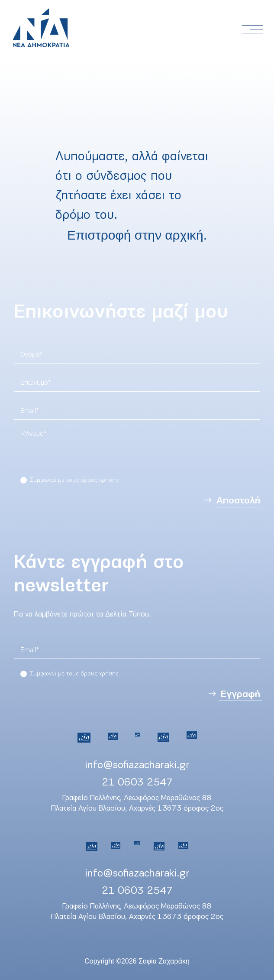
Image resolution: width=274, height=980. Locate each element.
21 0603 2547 (137, 783)
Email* (30, 411)
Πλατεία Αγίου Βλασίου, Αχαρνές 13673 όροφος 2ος (137, 809)
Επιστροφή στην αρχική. (137, 235)
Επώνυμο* (36, 383)
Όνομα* (31, 355)
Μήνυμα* (34, 434)
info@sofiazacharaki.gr (137, 765)
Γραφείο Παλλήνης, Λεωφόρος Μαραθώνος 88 (137, 798)
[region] (137, 448)
